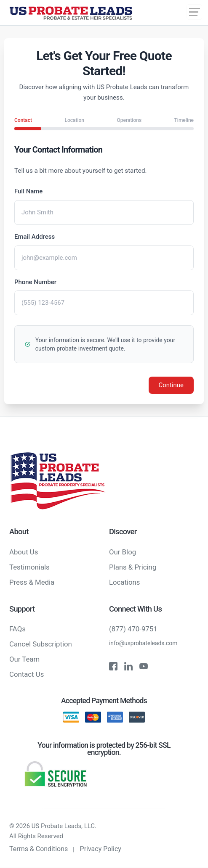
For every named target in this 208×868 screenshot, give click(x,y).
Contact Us (27, 675)
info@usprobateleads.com (143, 644)
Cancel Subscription (41, 644)
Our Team (24, 660)
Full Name (29, 191)
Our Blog (123, 552)
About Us (24, 552)
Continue (171, 385)
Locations (125, 582)
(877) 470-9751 (133, 629)
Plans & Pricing (133, 567)
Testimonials (29, 567)
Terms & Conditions (39, 849)
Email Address (35, 237)
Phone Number (35, 282)
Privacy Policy (101, 849)
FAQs (17, 629)
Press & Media (32, 582)
